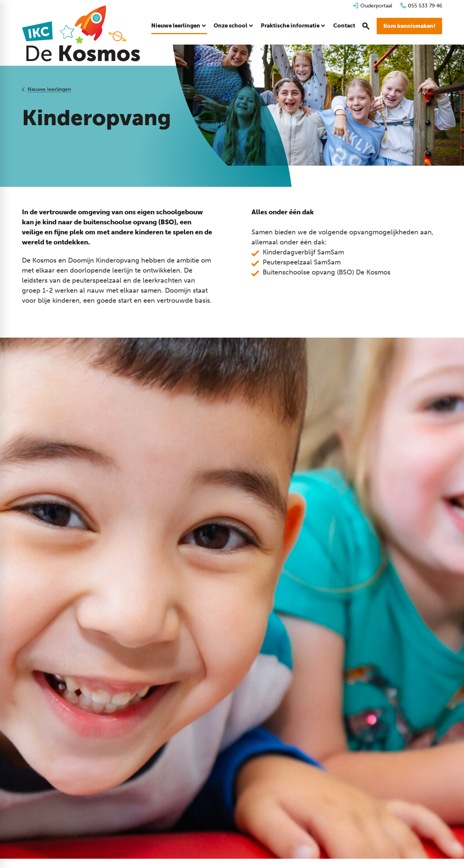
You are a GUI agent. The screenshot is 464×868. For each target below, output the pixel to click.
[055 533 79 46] (421, 6)
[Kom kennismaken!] (409, 26)
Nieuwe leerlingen (49, 89)
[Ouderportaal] (372, 6)
